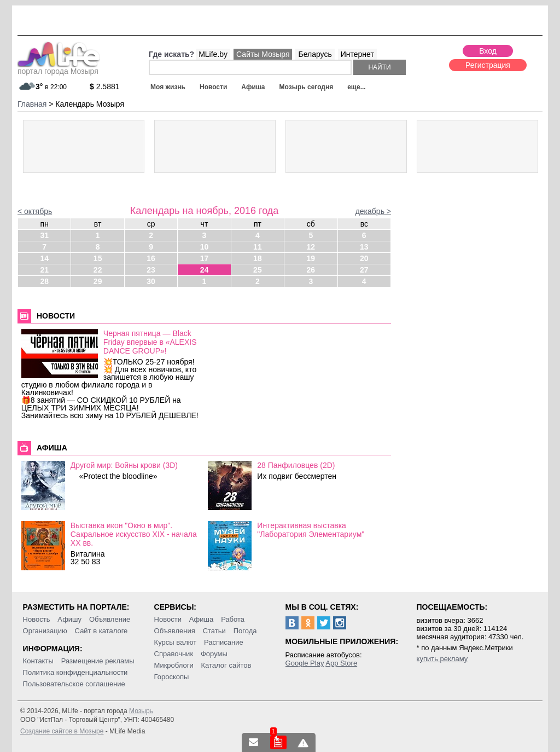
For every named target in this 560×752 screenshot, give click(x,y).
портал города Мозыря (59, 68)
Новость (37, 619)
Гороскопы (172, 677)
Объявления (175, 631)
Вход (488, 51)
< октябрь (35, 211)
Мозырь (141, 711)
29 (98, 281)
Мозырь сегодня (307, 87)
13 (364, 247)
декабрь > (373, 211)
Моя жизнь (168, 87)
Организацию (45, 631)
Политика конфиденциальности (75, 672)
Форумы (214, 654)
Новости (213, 87)
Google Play (305, 663)
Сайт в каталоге (101, 631)
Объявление (110, 619)
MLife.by (213, 54)
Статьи (214, 631)
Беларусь (315, 54)
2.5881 (105, 86)
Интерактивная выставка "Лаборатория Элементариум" (311, 530)
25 (258, 270)
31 (44, 235)
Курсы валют (176, 642)
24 (205, 270)
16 (151, 258)
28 (44, 281)
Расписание (224, 642)
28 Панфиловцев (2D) (296, 465)
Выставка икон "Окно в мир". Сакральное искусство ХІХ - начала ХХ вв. (134, 534)
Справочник (174, 654)
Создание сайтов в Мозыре (62, 731)
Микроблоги (174, 665)
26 (311, 270)
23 (151, 270)
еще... (356, 87)
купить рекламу (442, 659)
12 (311, 247)
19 (311, 258)
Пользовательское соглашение (74, 684)
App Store (341, 663)
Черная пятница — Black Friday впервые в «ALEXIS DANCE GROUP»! (150, 342)
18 (258, 258)
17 (205, 258)
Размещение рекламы (98, 661)
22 (98, 270)
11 (258, 247)
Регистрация (488, 65)
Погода (245, 631)
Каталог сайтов (226, 665)
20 (364, 258)
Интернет (357, 54)
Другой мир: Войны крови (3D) (124, 465)
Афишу (69, 619)
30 (151, 281)
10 (205, 247)
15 (98, 258)
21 (44, 270)
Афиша (253, 87)
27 (364, 270)
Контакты (38, 661)
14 (44, 258)
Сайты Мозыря (263, 54)
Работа (233, 619)
